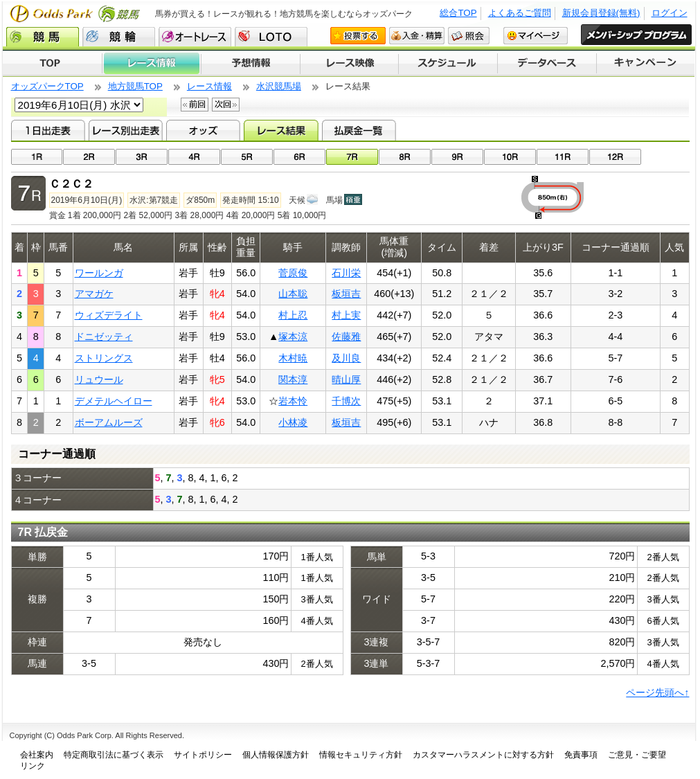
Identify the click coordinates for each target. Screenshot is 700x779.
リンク (33, 766)
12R (615, 157)
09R (457, 157)
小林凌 (293, 422)
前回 (195, 105)
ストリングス (104, 358)
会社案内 (37, 755)
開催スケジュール (448, 64)
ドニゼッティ (104, 337)
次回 (226, 105)
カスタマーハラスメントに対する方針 (483, 755)
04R (194, 157)
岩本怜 (293, 401)
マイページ (536, 36)
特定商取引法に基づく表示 (114, 755)
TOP (52, 64)
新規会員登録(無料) (601, 13)
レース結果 (281, 130)
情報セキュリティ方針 (361, 755)
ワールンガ (99, 273)
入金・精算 (417, 36)
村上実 (346, 315)
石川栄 (346, 273)
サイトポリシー (203, 755)
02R (89, 157)
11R (563, 157)
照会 (469, 36)
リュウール (99, 379)
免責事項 (581, 755)
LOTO (271, 37)
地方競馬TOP (135, 86)
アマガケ (94, 294)
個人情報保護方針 (276, 755)
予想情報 (250, 64)
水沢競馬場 (279, 86)
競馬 (43, 37)
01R (37, 157)
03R (142, 157)
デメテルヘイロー (114, 401)
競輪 (119, 37)
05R (247, 157)
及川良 (346, 358)
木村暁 (293, 358)
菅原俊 (293, 273)
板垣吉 (346, 294)
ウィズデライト (109, 315)
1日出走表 (48, 130)
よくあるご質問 (520, 13)
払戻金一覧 (359, 130)
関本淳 (293, 379)
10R (510, 157)
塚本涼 (293, 337)
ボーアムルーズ (109, 422)
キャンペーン (646, 64)
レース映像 (349, 64)
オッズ (203, 130)
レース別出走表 (126, 130)
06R (299, 157)
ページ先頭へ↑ (657, 692)
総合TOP (458, 13)
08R (405, 157)
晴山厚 (346, 379)
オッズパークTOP (47, 86)
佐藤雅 (346, 337)
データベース (547, 64)
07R (352, 157)
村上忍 (293, 315)
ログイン (670, 13)
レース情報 (151, 64)
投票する (358, 36)
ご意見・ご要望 (637, 755)
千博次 (346, 401)
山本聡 (293, 294)
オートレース (195, 37)
